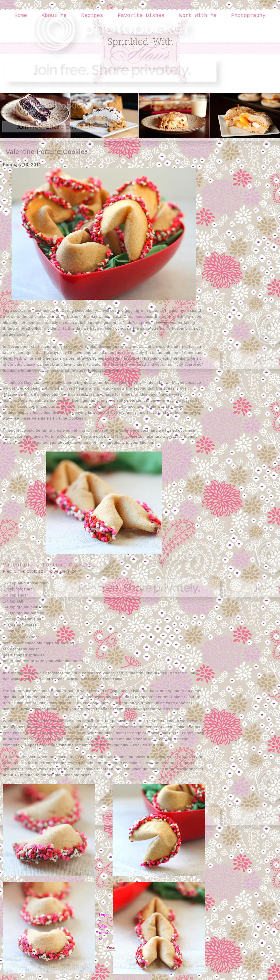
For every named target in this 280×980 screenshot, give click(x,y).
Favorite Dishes (141, 16)
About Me (54, 16)
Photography (248, 16)
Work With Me (198, 16)
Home (21, 16)
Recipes (92, 16)
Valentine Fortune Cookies (47, 152)
